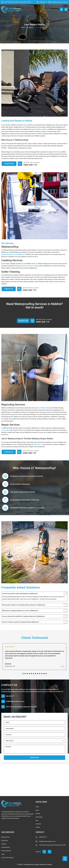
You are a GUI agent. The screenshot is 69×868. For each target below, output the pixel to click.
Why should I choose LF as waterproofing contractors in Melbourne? (24, 605)
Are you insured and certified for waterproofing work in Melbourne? (24, 616)
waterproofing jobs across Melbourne (13, 254)
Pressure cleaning (6, 851)
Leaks (3, 854)
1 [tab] (23, 674)
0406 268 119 (43, 2)
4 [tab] (29, 674)
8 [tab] (38, 674)
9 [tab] (40, 674)
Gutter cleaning (5, 847)
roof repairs (5, 430)
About (37, 810)
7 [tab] (36, 674)
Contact (38, 827)
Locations (30, 27)
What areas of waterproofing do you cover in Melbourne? (20, 611)
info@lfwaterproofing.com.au (60, 2)
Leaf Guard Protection (7, 858)
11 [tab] (44, 674)
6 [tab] (33, 674)
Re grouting (4, 841)
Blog (37, 820)
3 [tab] (27, 674)
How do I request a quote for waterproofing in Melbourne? (21, 622)
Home (23, 27)
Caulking (4, 844)
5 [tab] (31, 674)
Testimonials (39, 817)
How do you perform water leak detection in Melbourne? (20, 594)
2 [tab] (25, 674)
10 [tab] (42, 674)
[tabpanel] (34, 657)
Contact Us (9, 289)
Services (38, 814)
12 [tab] (46, 674)
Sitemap (49, 865)
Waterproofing (5, 837)
